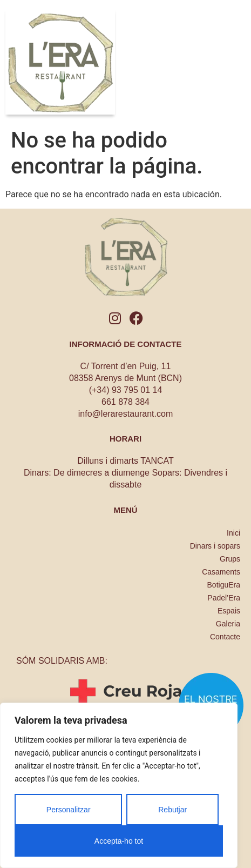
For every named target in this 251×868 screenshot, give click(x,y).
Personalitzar (69, 810)
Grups (230, 559)
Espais (229, 611)
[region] (119, 785)
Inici (233, 533)
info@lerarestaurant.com (125, 414)
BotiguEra (224, 585)
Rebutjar (172, 810)
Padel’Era (224, 598)
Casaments (221, 572)
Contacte (225, 637)
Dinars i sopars (215, 546)
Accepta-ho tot (119, 841)
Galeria (228, 624)
